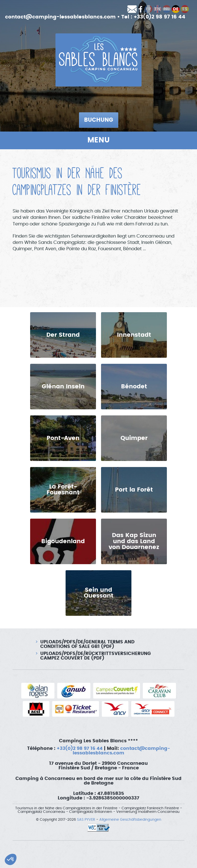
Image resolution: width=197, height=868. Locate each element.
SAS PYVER (86, 820)
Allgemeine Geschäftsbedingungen (130, 820)
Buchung (99, 120)
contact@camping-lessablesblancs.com (60, 17)
